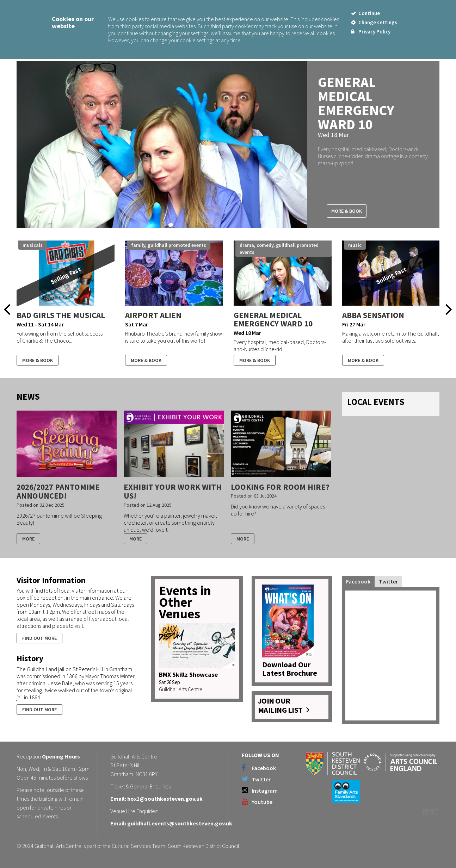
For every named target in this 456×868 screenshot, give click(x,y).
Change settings (374, 22)
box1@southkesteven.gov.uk (165, 799)
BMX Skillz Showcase (188, 675)
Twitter (388, 581)
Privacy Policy (371, 32)
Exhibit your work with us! (173, 491)
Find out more (39, 638)
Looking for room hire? (280, 487)
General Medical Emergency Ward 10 (356, 103)
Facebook (358, 581)
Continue (365, 13)
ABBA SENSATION (373, 315)
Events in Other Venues (185, 602)
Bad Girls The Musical (61, 315)
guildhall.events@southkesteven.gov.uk (180, 823)
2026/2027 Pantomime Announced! (58, 491)
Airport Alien (153, 315)
